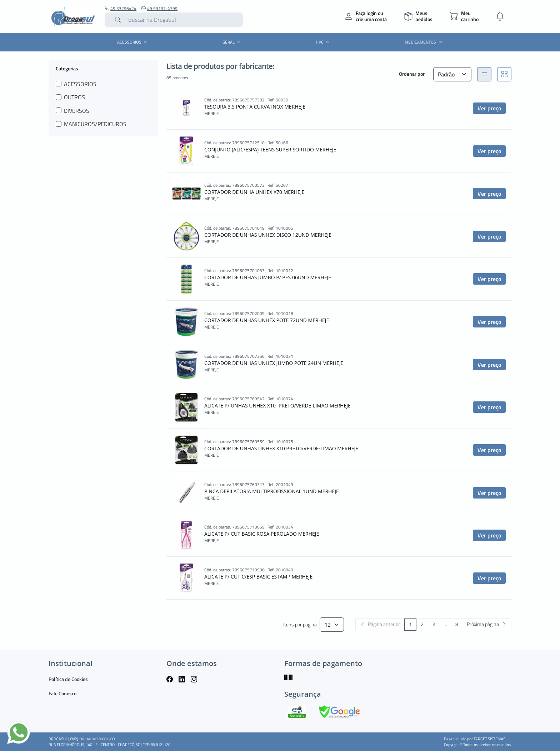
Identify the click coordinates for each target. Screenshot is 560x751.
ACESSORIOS (133, 42)
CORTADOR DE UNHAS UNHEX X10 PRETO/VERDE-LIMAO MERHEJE (281, 448)
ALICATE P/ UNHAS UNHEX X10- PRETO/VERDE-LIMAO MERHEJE (277, 405)
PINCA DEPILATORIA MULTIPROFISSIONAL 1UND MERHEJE (272, 491)
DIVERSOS (77, 111)
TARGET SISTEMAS (489, 739)
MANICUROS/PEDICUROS (95, 124)
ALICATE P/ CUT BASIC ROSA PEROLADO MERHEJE (262, 534)
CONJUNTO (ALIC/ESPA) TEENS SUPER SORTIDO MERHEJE (270, 149)
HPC (324, 42)
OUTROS (74, 97)
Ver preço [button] (489, 108)
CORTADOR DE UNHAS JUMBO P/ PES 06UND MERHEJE (268, 277)
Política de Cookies (68, 679)
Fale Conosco (62, 693)
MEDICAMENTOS (424, 42)
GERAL (233, 42)
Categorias (67, 68)
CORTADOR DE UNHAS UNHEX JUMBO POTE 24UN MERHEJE (274, 363)
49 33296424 (121, 9)
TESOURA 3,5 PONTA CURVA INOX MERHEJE (255, 107)
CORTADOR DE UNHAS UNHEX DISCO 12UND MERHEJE (268, 235)
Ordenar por (412, 74)
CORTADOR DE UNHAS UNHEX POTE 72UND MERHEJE (267, 320)
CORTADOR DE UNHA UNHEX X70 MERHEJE (254, 192)
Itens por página (300, 625)
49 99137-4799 (159, 9)
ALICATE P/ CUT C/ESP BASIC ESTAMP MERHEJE (258, 577)
